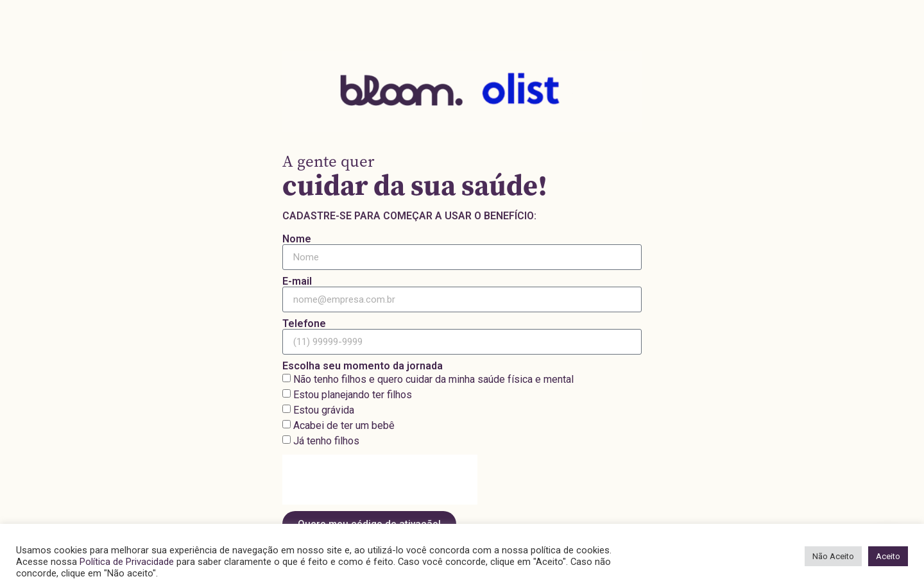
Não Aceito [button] (833, 556)
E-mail (297, 281)
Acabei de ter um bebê (344, 425)
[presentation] (380, 480)
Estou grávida (324, 410)
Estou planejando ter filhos (353, 395)
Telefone (304, 324)
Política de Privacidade (127, 562)
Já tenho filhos (326, 441)
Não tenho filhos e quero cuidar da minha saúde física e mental (433, 379)
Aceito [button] (888, 556)
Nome (297, 239)
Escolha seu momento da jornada (363, 366)
